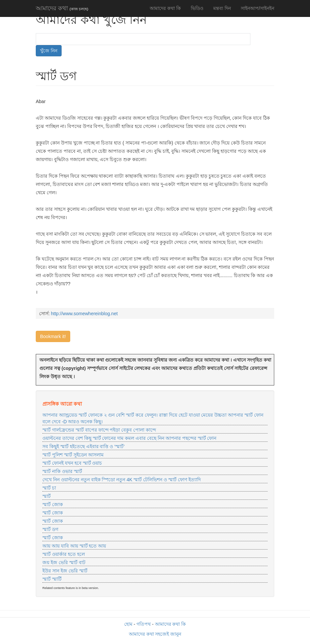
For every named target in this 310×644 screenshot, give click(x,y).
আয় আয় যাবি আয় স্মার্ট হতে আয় (74, 546)
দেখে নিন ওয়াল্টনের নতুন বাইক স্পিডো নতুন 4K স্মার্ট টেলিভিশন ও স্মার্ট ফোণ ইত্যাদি (122, 480)
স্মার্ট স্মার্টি (52, 579)
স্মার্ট (47, 496)
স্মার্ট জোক (53, 504)
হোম (128, 624)
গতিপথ (144, 624)
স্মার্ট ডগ (50, 529)
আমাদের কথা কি (165, 8)
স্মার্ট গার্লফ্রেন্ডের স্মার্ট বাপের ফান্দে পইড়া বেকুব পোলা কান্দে (99, 430)
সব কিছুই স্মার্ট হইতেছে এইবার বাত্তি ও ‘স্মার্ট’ (83, 446)
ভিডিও (197, 8)
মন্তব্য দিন (222, 8)
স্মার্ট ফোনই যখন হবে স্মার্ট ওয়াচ (72, 463)
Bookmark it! (53, 336)
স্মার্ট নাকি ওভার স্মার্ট (62, 471)
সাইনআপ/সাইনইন (258, 8)
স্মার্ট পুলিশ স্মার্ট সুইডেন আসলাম (73, 455)
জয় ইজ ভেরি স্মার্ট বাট (64, 562)
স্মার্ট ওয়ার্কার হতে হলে (64, 554)
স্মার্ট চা (49, 488)
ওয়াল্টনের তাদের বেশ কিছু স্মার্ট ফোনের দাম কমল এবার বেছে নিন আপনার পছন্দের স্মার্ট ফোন (129, 438)
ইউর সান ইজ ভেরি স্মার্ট (65, 571)
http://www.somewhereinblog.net (84, 314)
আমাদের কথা (62, 8)
